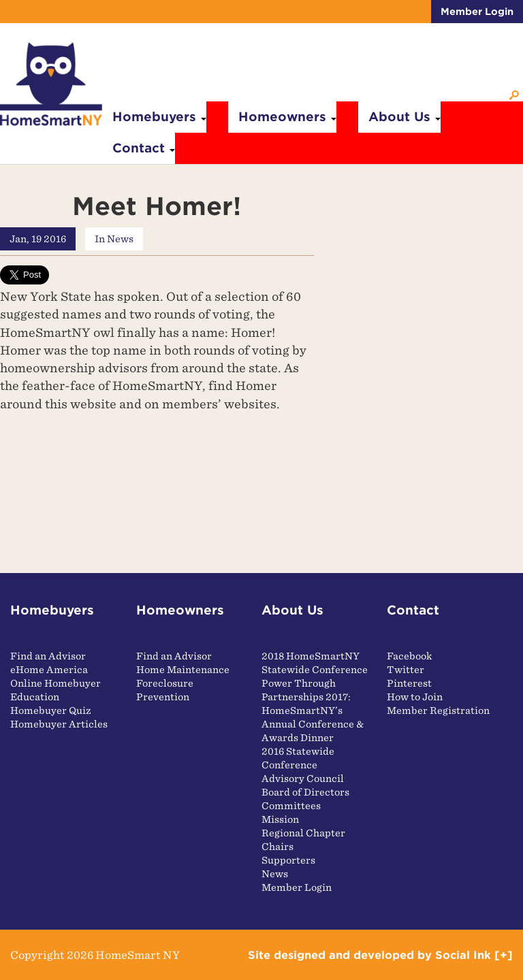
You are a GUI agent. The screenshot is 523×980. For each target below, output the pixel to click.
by (369, 955)
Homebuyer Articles (59, 724)
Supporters (288, 860)
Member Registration (438, 710)
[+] (504, 955)
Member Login (477, 12)
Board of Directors (305, 792)
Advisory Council (303, 779)
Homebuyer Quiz (51, 710)
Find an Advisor (48, 656)
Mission (280, 819)
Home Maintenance (183, 670)
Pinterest (409, 683)
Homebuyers (159, 117)
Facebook (410, 656)
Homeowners (287, 117)
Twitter (406, 670)
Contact (144, 148)
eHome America (49, 670)
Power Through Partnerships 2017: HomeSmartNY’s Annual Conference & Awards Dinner (313, 710)
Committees (291, 806)
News (120, 239)
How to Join (415, 697)
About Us (405, 117)
